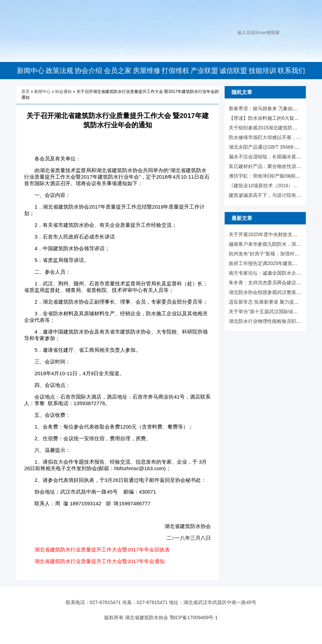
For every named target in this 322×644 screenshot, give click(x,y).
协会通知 (63, 92)
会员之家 (118, 71)
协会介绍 (88, 71)
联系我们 (291, 71)
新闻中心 (31, 71)
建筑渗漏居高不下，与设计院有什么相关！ (275, 195)
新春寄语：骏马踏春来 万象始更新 (266, 108)
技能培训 (262, 71)
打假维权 (175, 71)
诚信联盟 (233, 71)
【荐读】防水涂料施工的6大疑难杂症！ (271, 118)
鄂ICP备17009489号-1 (194, 617)
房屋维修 (147, 71)
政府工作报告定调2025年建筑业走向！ (270, 263)
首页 (25, 92)
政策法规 (60, 71)
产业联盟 (204, 71)
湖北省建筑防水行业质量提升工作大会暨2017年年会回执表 (102, 550)
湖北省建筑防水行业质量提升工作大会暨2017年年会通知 (99, 561)
